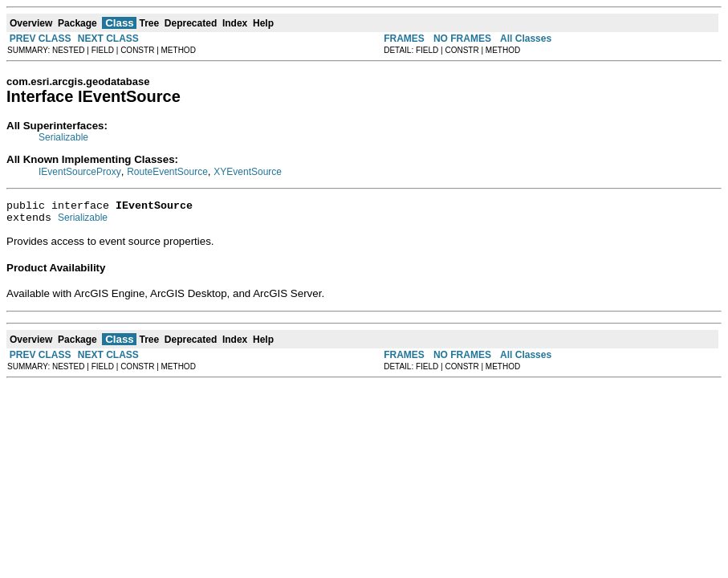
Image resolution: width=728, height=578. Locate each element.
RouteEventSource (167, 172)
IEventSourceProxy (80, 172)
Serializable (63, 137)
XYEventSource (248, 172)
